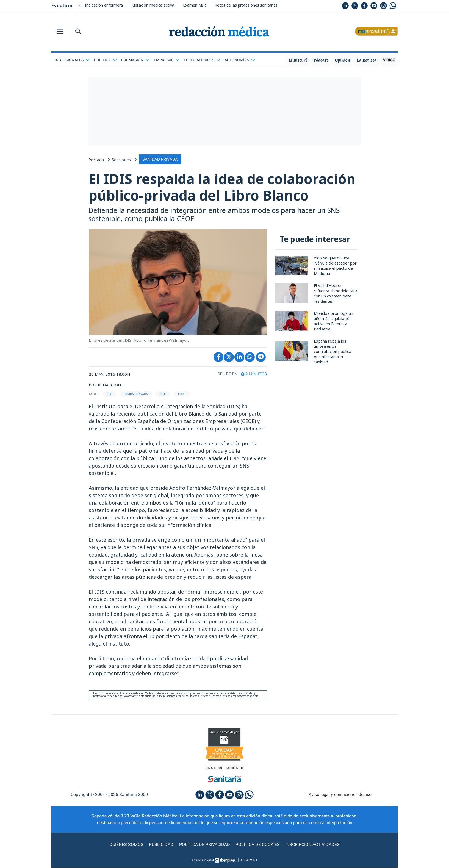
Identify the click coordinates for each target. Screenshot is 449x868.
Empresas (167, 60)
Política (105, 60)
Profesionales (72, 60)
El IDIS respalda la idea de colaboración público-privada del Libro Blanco (223, 187)
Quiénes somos (127, 845)
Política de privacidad (205, 845)
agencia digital (203, 861)
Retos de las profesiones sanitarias (246, 5)
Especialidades (202, 60)
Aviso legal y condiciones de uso (340, 795)
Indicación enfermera (104, 5)
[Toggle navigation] (60, 31)
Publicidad (161, 845)
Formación (135, 60)
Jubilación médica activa (153, 5)
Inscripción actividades (312, 845)
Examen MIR (194, 5)
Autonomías (240, 60)
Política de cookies (258, 845)
